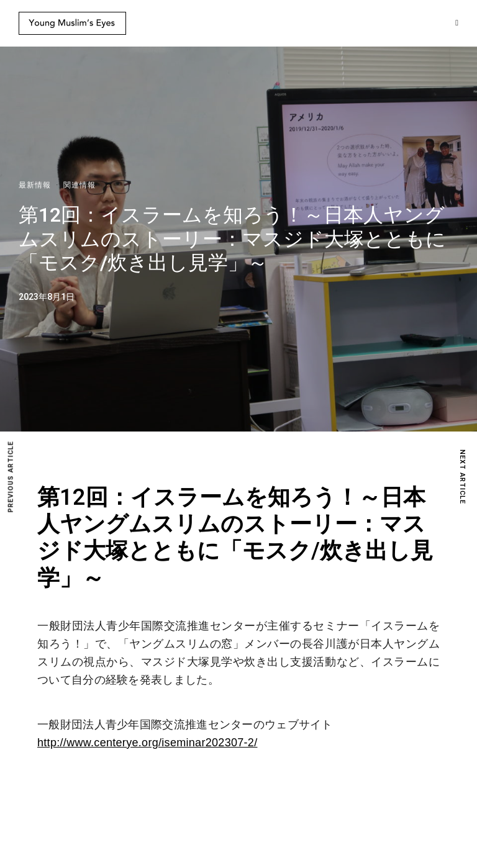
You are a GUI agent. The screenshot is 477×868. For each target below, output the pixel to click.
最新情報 (35, 185)
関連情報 (79, 185)
